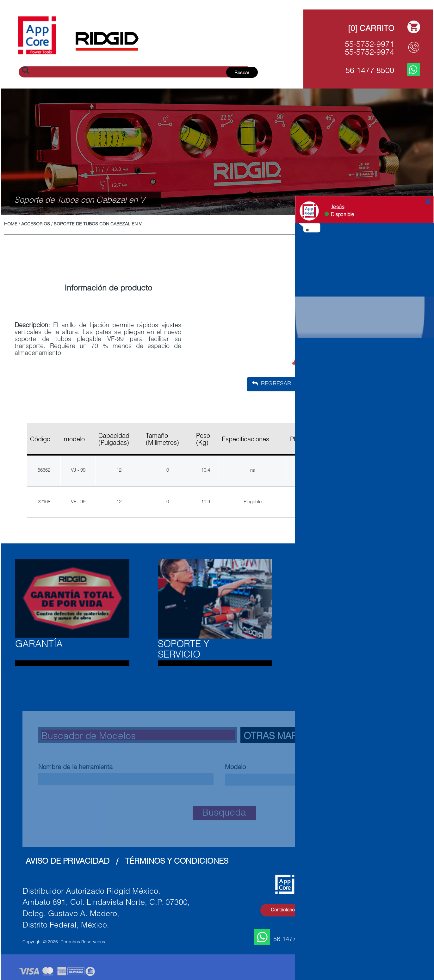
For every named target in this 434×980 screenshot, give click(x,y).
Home (11, 224)
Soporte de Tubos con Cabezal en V (98, 224)
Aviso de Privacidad (68, 862)
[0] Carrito (371, 29)
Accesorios (36, 224)
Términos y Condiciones (177, 862)
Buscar (242, 73)
